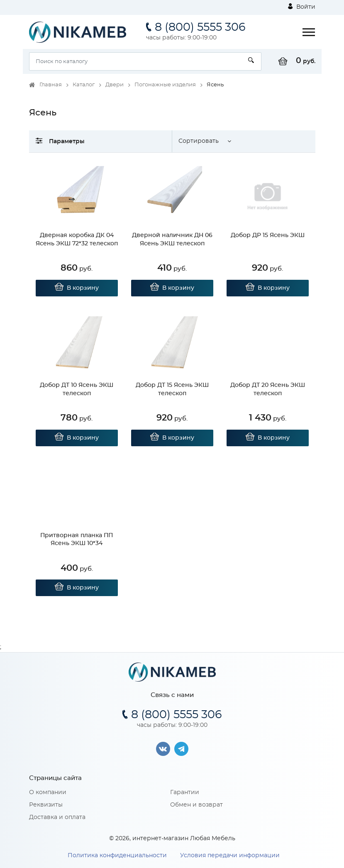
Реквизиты (46, 805)
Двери (115, 85)
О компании (48, 792)
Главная (51, 85)
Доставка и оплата (57, 817)
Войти (302, 7)
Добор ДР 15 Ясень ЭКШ (268, 235)
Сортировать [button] (199, 141)
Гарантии (185, 792)
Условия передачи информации (230, 856)
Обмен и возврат (196, 805)
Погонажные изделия (165, 85)
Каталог (84, 85)
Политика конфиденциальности (117, 856)
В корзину (76, 288)
